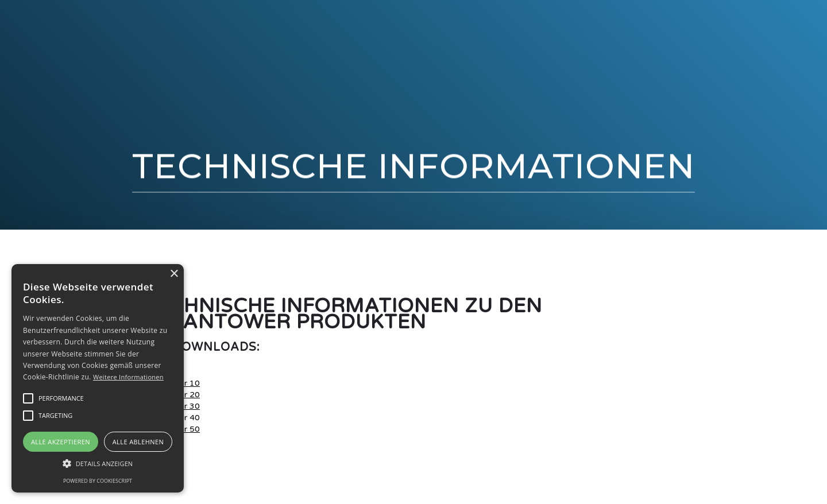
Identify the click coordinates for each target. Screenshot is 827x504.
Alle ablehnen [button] (138, 442)
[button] (61, 398)
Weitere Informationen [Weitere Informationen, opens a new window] (128, 377)
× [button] (174, 274)
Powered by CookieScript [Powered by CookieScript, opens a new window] (98, 481)
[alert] (98, 378)
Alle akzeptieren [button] (61, 442)
